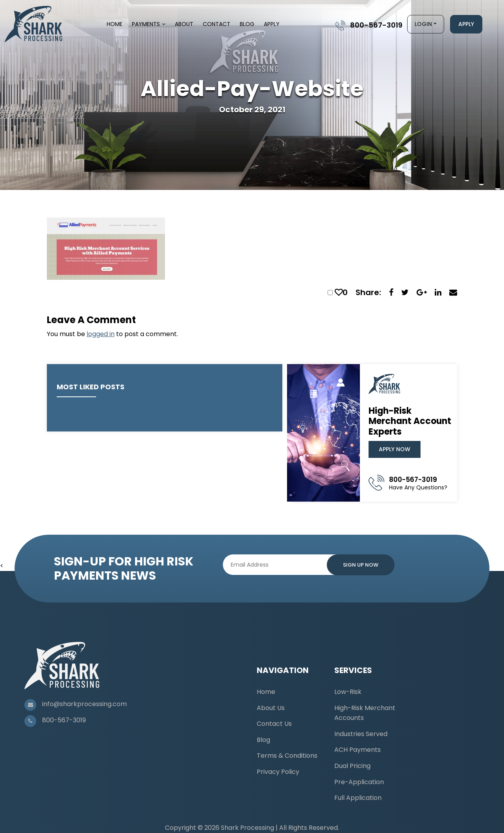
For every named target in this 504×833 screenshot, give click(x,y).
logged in (101, 334)
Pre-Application (359, 782)
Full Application (358, 798)
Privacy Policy (278, 772)
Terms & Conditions (287, 756)
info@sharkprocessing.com (84, 704)
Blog (247, 24)
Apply (272, 24)
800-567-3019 (376, 25)
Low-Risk (348, 692)
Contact (217, 24)
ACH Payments (358, 750)
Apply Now (395, 449)
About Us (271, 708)
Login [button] (423, 24)
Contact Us (274, 724)
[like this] (339, 292)
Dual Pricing (352, 766)
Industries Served (361, 734)
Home (115, 24)
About (184, 24)
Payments (146, 24)
